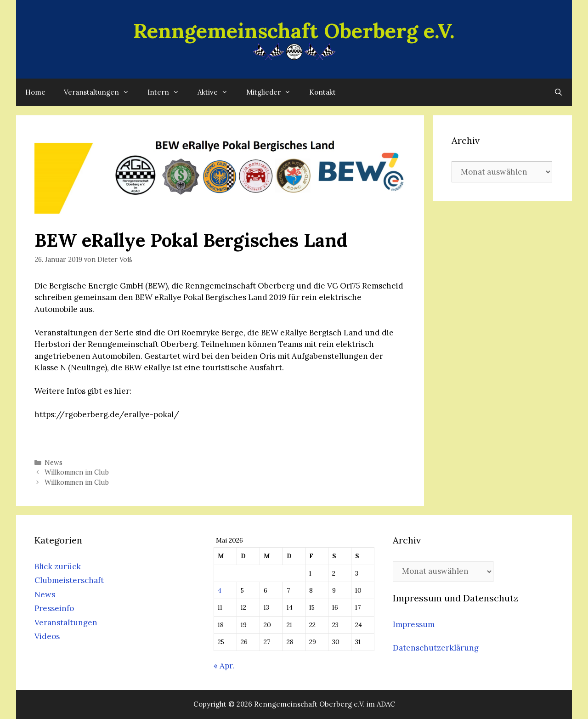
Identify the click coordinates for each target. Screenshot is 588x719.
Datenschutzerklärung (436, 648)
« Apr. (224, 666)
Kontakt (322, 92)
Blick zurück (58, 566)
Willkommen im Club (77, 472)
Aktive (217, 92)
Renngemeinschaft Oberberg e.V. (294, 31)
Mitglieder (273, 92)
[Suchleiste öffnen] (558, 92)
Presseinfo (54, 608)
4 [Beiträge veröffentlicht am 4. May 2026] (220, 590)
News (54, 462)
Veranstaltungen (101, 92)
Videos (47, 636)
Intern (168, 92)
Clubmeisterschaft (69, 580)
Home (35, 92)
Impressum (414, 624)
